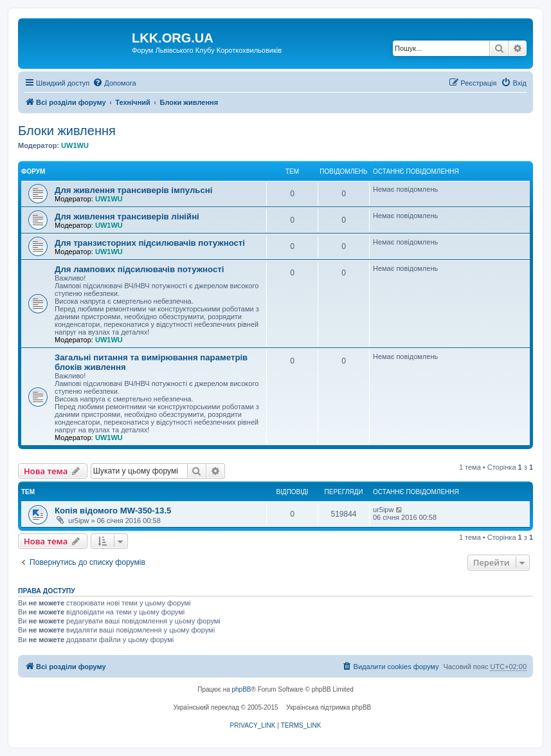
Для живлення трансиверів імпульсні (133, 190)
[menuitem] (114, 83)
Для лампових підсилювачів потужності (139, 269)
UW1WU (75, 145)
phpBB (242, 689)
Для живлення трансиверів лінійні (127, 217)
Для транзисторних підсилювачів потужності (150, 243)
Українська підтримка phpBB (329, 707)
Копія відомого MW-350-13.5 (113, 511)
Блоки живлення (67, 131)
